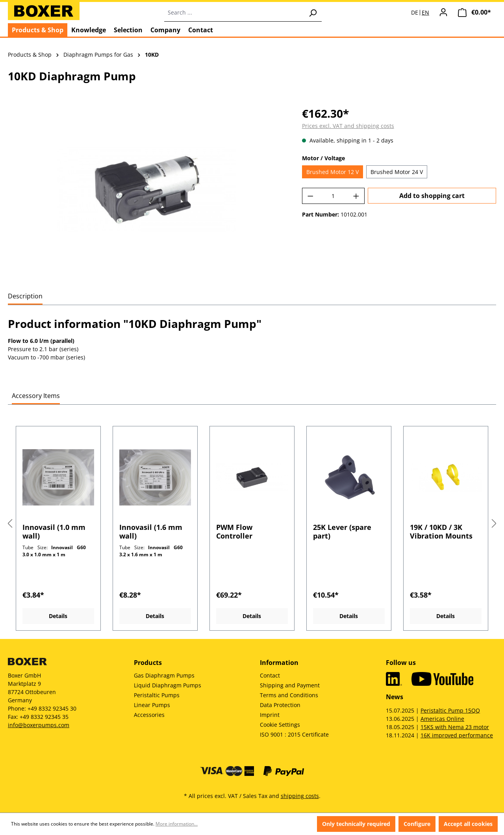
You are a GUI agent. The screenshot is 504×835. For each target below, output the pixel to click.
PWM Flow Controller (234, 531)
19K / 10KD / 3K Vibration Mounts (441, 531)
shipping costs (300, 796)
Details (58, 616)
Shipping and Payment (290, 685)
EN (425, 13)
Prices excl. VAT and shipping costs (348, 126)
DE (415, 13)
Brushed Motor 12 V (333, 172)
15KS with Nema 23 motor (455, 727)
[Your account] (443, 12)
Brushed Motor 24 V (397, 172)
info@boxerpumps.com (39, 725)
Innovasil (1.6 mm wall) (151, 531)
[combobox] (234, 13)
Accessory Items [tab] (36, 396)
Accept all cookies (468, 824)
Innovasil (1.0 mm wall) (54, 531)
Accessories (149, 715)
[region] (147, 190)
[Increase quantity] (356, 196)
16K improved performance (457, 735)
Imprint (270, 715)
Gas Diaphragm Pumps (164, 675)
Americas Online (442, 719)
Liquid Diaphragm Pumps (168, 685)
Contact (270, 675)
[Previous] (10, 524)
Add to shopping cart (432, 196)
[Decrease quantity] (310, 196)
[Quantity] (333, 196)
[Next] (494, 524)
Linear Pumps (152, 705)
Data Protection (280, 705)
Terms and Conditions (289, 695)
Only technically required (356, 824)
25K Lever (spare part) (342, 531)
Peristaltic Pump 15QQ (450, 710)
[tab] (25, 297)
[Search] (313, 13)
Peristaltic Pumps (157, 695)
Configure (417, 824)
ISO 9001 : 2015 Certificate (294, 734)
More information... (177, 824)
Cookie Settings (280, 725)
